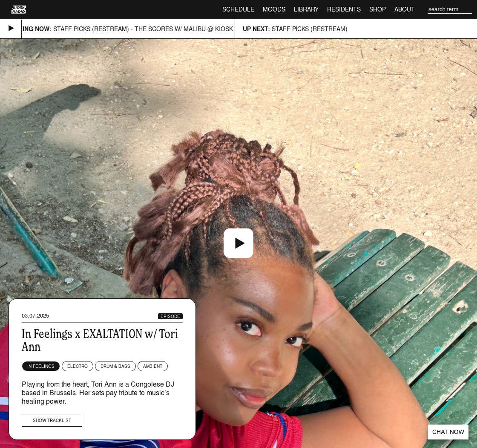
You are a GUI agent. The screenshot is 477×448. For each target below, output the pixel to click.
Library (306, 9)
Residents (344, 9)
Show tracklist (52, 420)
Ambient (153, 366)
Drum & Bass (115, 366)
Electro (78, 366)
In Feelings (41, 366)
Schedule (238, 9)
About (405, 9)
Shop (378, 9)
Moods (274, 9)
